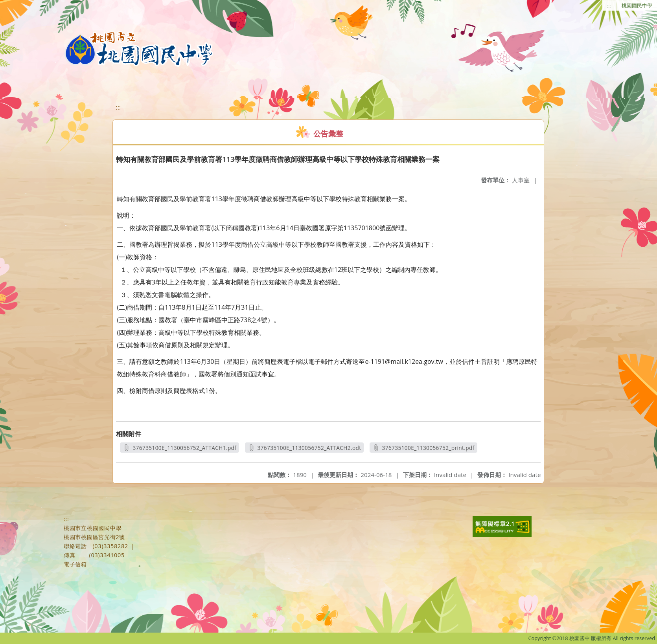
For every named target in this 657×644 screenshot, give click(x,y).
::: (609, 6)
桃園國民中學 (637, 6)
